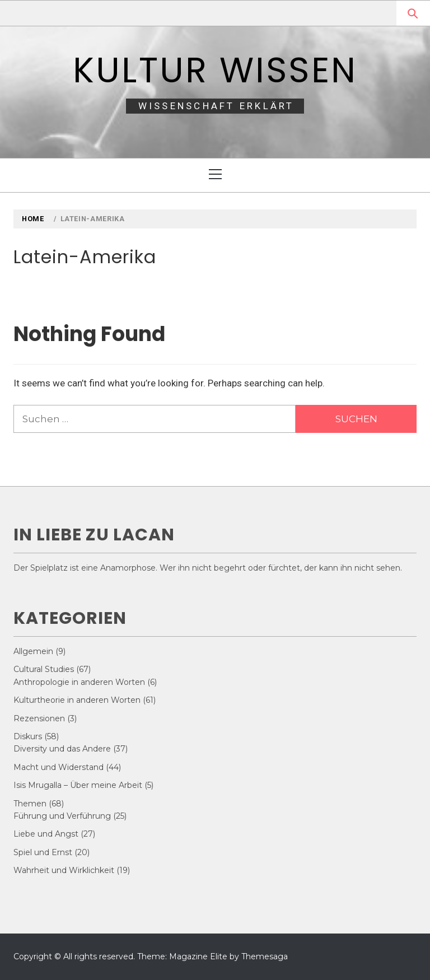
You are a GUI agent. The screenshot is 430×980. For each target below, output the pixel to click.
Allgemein (33, 651)
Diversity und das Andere (62, 749)
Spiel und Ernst (43, 852)
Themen (30, 804)
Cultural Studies (44, 669)
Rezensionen (39, 718)
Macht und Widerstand (59, 767)
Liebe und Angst (46, 834)
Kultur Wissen (215, 70)
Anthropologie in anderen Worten (79, 682)
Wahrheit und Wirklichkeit (64, 870)
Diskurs (28, 736)
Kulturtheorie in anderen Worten (77, 700)
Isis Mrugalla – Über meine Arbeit (78, 785)
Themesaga (265, 956)
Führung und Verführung (62, 816)
